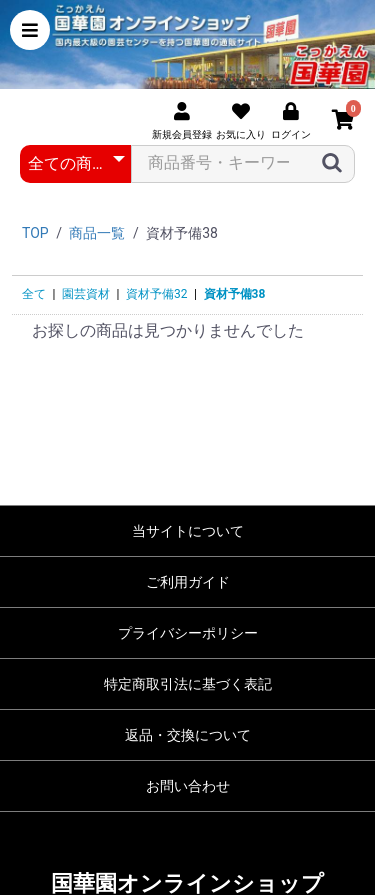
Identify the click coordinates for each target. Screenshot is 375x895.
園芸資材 (86, 294)
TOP (35, 233)
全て (34, 294)
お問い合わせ (188, 786)
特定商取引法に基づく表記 (188, 684)
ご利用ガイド (188, 582)
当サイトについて (188, 531)
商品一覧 (97, 233)
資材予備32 (157, 294)
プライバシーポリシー (188, 633)
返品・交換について (188, 735)
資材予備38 (235, 294)
